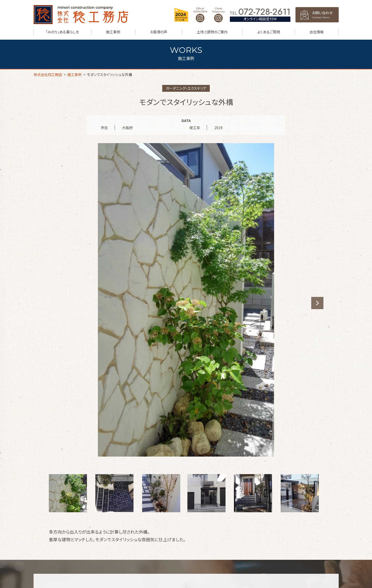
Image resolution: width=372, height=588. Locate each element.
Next (317, 303)
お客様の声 (159, 32)
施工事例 (113, 32)
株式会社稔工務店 (81, 15)
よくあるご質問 (269, 32)
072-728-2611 (264, 12)
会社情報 (317, 32)
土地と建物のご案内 (212, 32)
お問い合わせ (325, 15)
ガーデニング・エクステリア (186, 88)
